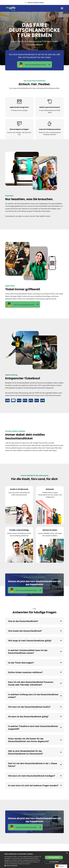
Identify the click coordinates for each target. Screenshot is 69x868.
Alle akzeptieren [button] (54, 857)
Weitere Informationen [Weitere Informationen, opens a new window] (24, 864)
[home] (11, 8)
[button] (35, 621)
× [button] (67, 853)
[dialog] (34, 860)
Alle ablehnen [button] (54, 862)
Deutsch (60, 866)
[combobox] (61, 866)
